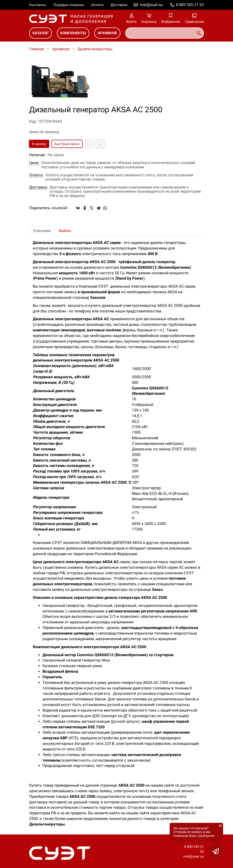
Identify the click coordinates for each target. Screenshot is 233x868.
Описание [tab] (42, 231)
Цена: (34, 163)
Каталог (41, 33)
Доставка (119, 5)
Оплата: (36, 175)
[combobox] (165, 33)
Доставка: (38, 187)
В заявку (39, 144)
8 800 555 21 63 (190, 5)
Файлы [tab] (65, 231)
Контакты (38, 5)
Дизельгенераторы (95, 49)
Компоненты (73, 33)
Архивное (107, 33)
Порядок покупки (69, 5)
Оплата (97, 5)
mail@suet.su (151, 5)
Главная (37, 49)
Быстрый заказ (67, 144)
